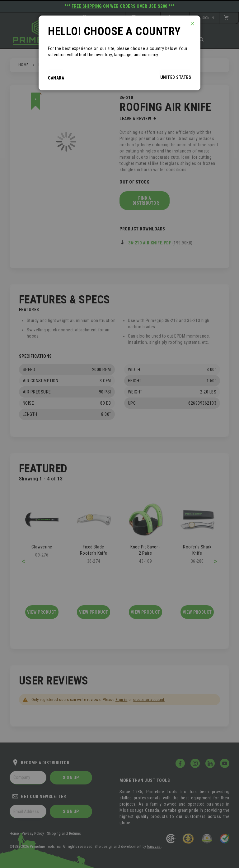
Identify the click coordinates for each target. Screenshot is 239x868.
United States (176, 77)
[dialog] (119, 434)
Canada (56, 78)
